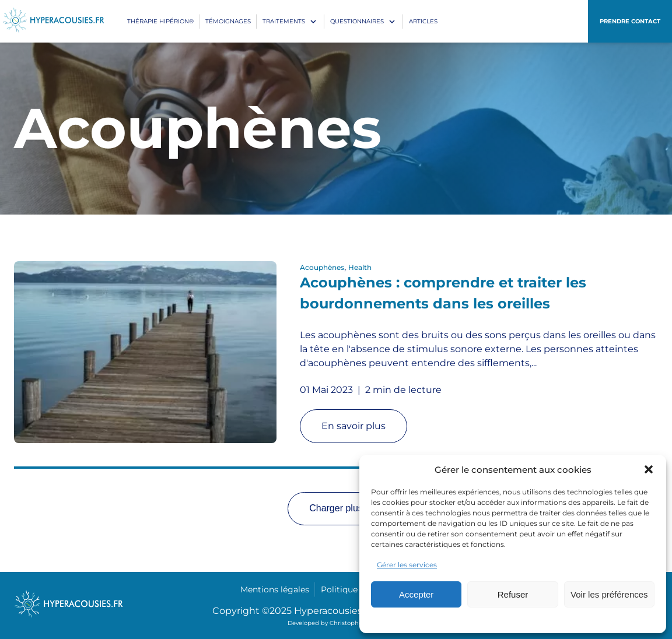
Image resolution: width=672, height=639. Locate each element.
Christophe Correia (357, 623)
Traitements (284, 21)
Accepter (416, 594)
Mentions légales (275, 589)
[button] (649, 469)
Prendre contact (630, 21)
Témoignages (228, 21)
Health (360, 267)
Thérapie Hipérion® (160, 21)
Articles (423, 21)
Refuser (513, 594)
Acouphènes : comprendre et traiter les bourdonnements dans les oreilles (443, 293)
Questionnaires (357, 21)
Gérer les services (407, 565)
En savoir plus (353, 426)
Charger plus (336, 508)
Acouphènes (322, 267)
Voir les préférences (609, 594)
